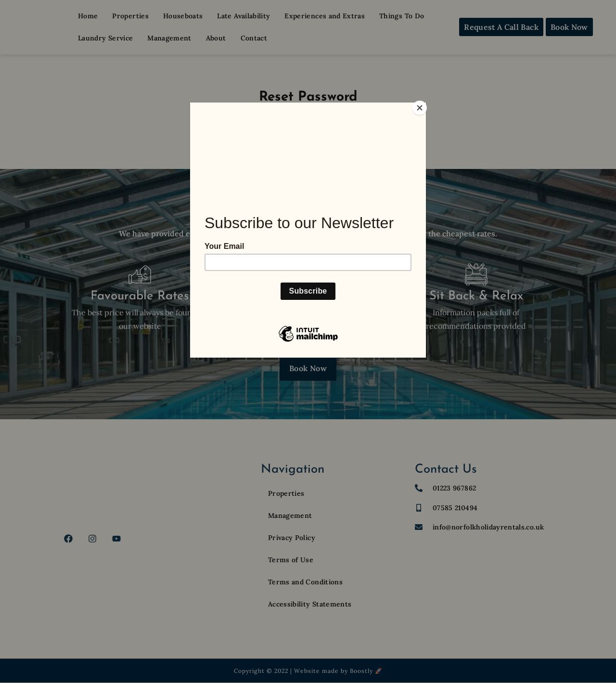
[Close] (423, 105)
